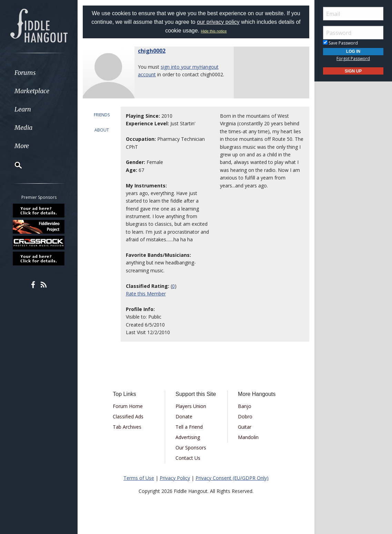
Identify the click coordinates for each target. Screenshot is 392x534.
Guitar (245, 427)
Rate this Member (146, 294)
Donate (184, 416)
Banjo (245, 406)
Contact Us (188, 458)
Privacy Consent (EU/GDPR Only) (232, 478)
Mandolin (248, 437)
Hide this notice (214, 31)
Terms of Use (139, 478)
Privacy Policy (175, 478)
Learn (23, 109)
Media (23, 128)
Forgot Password (353, 59)
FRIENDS (102, 115)
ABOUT (102, 130)
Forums (25, 73)
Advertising (188, 437)
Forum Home (128, 406)
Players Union (191, 406)
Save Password (340, 43)
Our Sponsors (191, 448)
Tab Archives (127, 427)
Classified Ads (128, 416)
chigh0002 (152, 51)
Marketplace (32, 91)
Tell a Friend (189, 427)
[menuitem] (39, 73)
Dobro (245, 416)
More (22, 146)
